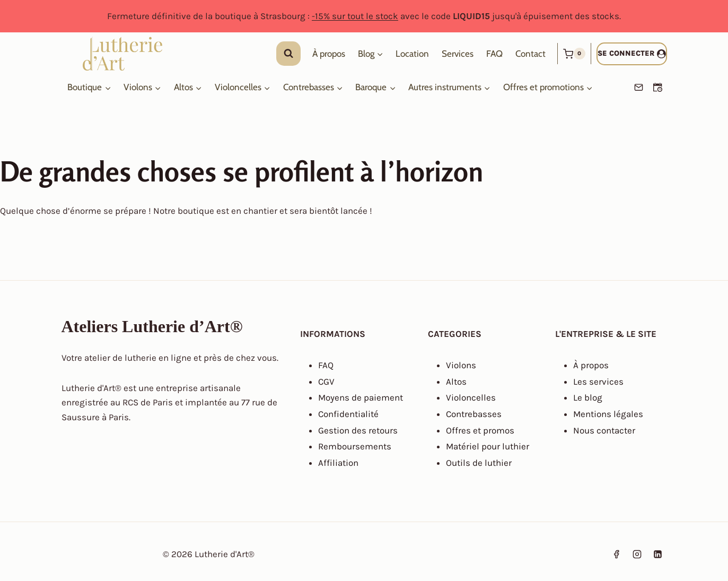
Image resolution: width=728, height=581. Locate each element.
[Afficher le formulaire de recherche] (288, 54)
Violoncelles (471, 397)
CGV (326, 381)
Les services (598, 381)
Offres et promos (480, 430)
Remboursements (355, 446)
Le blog (588, 397)
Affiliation (338, 463)
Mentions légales (608, 414)
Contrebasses (474, 414)
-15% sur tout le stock (355, 16)
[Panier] (574, 54)
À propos (329, 54)
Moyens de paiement (361, 397)
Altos (456, 381)
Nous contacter (604, 430)
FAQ (494, 54)
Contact (530, 54)
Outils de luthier (479, 463)
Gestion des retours (358, 430)
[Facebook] (616, 554)
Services (458, 54)
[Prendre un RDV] (658, 88)
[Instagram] (637, 554)
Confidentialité (348, 414)
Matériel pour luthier (488, 446)
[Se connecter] (632, 54)
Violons (461, 365)
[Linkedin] (658, 554)
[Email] (639, 88)
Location (412, 54)
